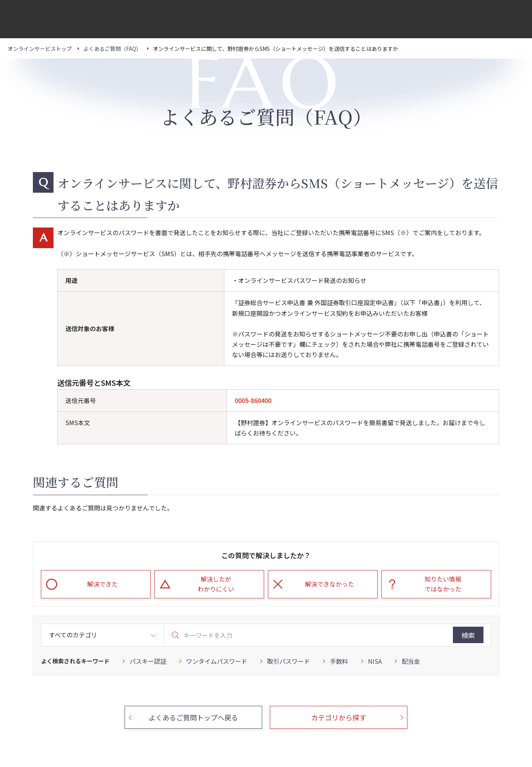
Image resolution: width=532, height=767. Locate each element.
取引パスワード (289, 661)
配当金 (411, 661)
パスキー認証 (148, 661)
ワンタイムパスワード (217, 661)
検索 (468, 635)
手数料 (339, 661)
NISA (375, 661)
